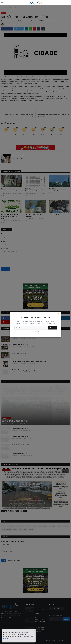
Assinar (52, 328)
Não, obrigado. (35, 332)
